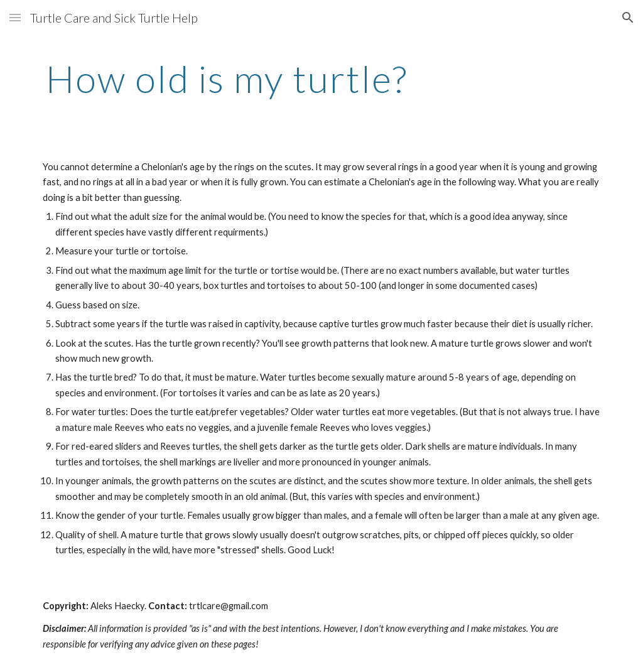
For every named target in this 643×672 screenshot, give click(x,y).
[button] (15, 17)
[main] (227, 79)
